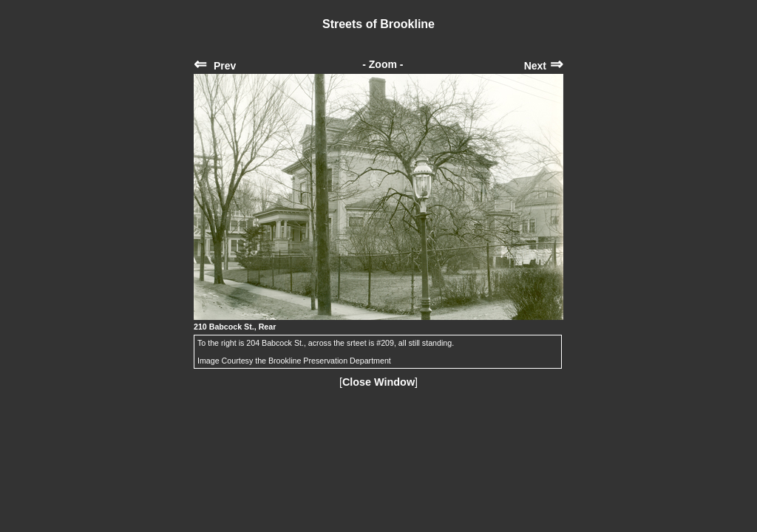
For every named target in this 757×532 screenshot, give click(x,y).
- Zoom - (383, 64)
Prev (215, 66)
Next (544, 66)
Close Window (378, 382)
